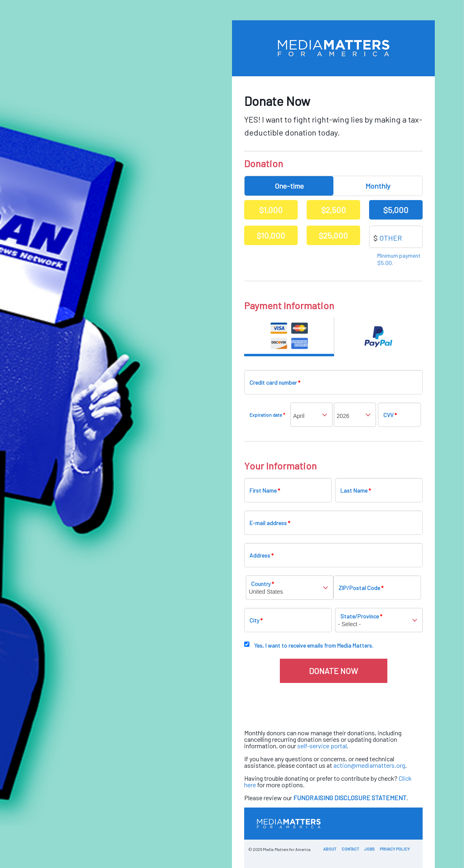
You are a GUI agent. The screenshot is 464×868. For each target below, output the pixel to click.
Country (262, 584)
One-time (289, 186)
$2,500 (334, 210)
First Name (265, 490)
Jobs (369, 849)
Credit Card (289, 337)
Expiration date (267, 415)
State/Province (361, 616)
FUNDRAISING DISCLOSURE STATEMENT (350, 798)
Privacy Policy (395, 849)
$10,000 (271, 235)
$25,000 (333, 235)
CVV (390, 415)
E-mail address (270, 523)
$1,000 (271, 210)
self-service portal (322, 746)
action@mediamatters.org (369, 765)
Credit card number (275, 382)
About (330, 849)
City (256, 620)
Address (261, 555)
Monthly (378, 186)
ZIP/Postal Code (361, 588)
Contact (350, 849)
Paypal (379, 337)
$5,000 (396, 210)
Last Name (356, 490)
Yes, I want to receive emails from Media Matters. (314, 645)
